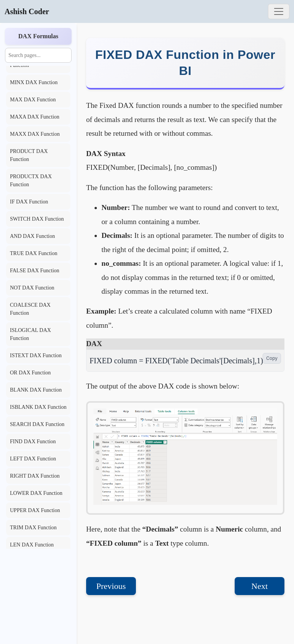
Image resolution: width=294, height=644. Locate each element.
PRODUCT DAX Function (29, 155)
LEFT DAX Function (33, 459)
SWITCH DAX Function (37, 219)
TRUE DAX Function (34, 253)
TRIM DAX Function (33, 528)
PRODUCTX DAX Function (31, 181)
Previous (111, 586)
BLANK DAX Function (36, 390)
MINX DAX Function (34, 82)
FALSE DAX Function (35, 271)
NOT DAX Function (32, 288)
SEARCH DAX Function (37, 424)
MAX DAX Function (33, 100)
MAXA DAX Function (35, 117)
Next (260, 586)
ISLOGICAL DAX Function (30, 334)
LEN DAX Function (32, 545)
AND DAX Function (32, 236)
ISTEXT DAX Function (36, 355)
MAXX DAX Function (35, 134)
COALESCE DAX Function (30, 309)
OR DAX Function (30, 373)
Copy (272, 358)
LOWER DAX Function (36, 493)
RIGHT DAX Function (35, 476)
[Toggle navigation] (279, 11)
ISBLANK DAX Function (38, 407)
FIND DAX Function (33, 442)
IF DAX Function (29, 202)
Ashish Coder (27, 11)
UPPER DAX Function (35, 510)
